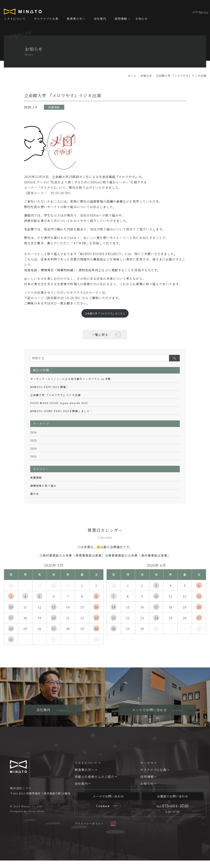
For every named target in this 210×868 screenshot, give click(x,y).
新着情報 (36, 478)
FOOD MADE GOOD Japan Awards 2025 (60, 403)
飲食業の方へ (76, 19)
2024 (34, 448)
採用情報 (121, 19)
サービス (147, 770)
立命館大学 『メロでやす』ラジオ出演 (55, 395)
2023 (34, 456)
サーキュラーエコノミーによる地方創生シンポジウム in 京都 (71, 379)
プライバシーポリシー (89, 831)
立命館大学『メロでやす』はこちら (105, 313)
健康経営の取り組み (43, 486)
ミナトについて (15, 19)
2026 (34, 432)
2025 (34, 440)
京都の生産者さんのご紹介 (94, 784)
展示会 (35, 494)
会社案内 (100, 19)
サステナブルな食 (46, 19)
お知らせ (141, 19)
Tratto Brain (37, 818)
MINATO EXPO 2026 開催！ (50, 387)
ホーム (132, 75)
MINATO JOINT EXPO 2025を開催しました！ (62, 411)
